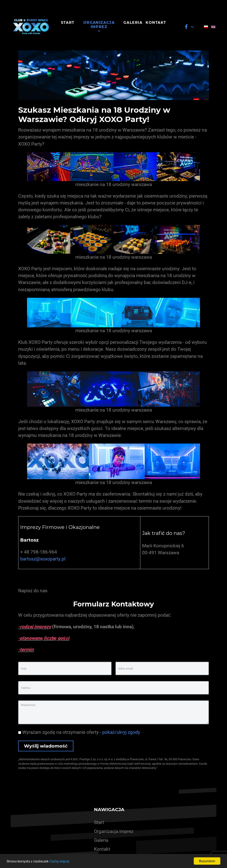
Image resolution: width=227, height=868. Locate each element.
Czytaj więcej (59, 861)
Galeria (101, 840)
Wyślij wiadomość (46, 746)
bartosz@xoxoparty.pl (43, 559)
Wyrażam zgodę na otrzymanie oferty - (79, 732)
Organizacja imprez (114, 831)
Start (99, 822)
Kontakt (102, 849)
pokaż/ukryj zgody (121, 732)
